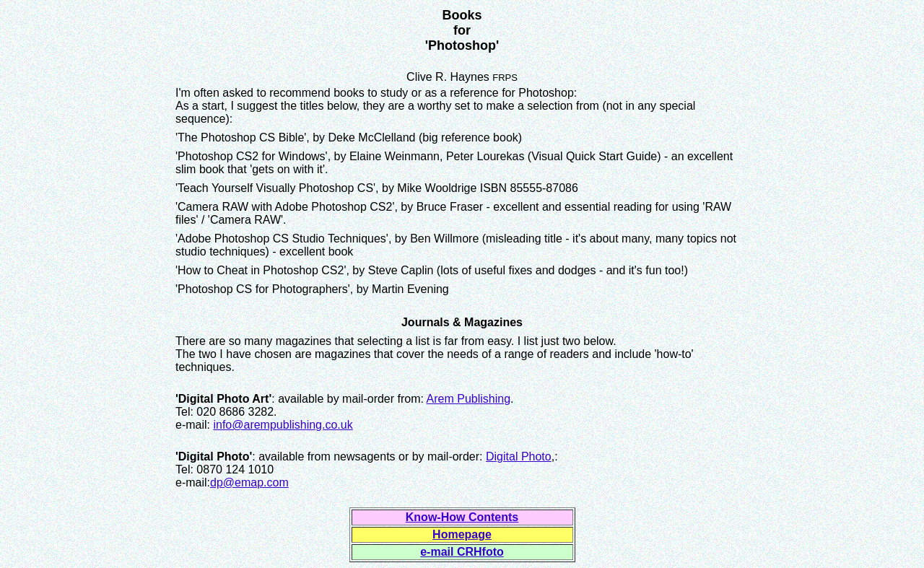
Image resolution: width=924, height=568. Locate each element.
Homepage (462, 534)
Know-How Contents (462, 517)
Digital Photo (519, 456)
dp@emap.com (249, 482)
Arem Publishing (469, 399)
